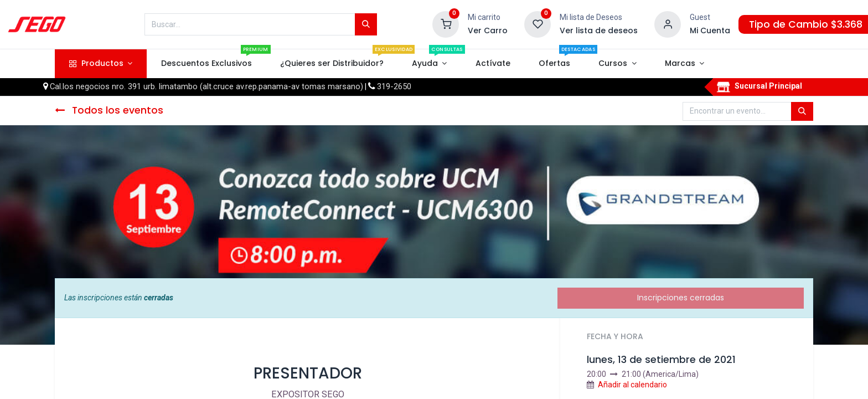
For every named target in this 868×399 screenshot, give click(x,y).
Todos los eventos (109, 110)
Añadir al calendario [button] (632, 385)
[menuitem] (206, 64)
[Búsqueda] (366, 24)
